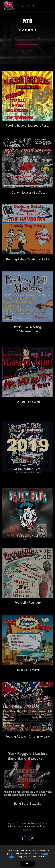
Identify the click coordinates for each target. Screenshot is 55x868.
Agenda (27, 51)
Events (28, 41)
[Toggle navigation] (50, 5)
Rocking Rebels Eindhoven (27, 6)
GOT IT (27, 863)
